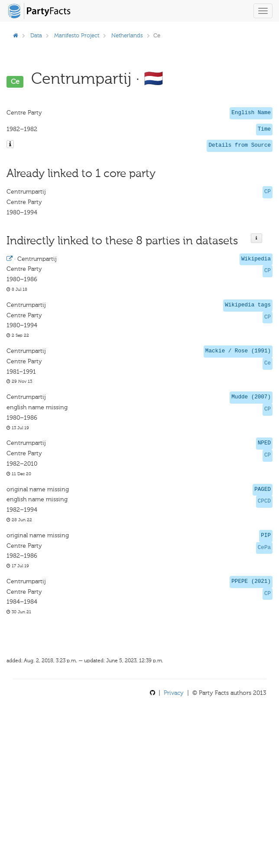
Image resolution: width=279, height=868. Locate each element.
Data (36, 35)
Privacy (174, 693)
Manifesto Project (77, 35)
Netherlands (127, 35)
